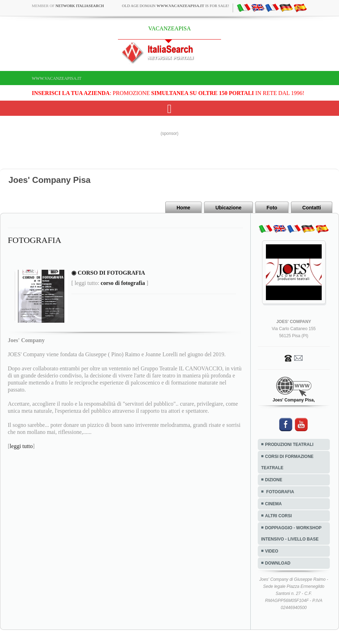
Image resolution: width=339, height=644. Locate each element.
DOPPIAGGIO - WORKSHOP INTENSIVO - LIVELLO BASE (292, 533)
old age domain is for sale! (176, 6)
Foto (272, 208)
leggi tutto (21, 446)
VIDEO (272, 551)
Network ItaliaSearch (80, 6)
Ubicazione (228, 208)
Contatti (312, 208)
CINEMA (273, 504)
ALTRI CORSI (279, 516)
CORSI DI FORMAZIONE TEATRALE (287, 462)
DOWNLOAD (278, 563)
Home (183, 208)
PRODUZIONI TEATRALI (289, 445)
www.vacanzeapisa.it (57, 78)
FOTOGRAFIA (280, 492)
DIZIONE (274, 480)
